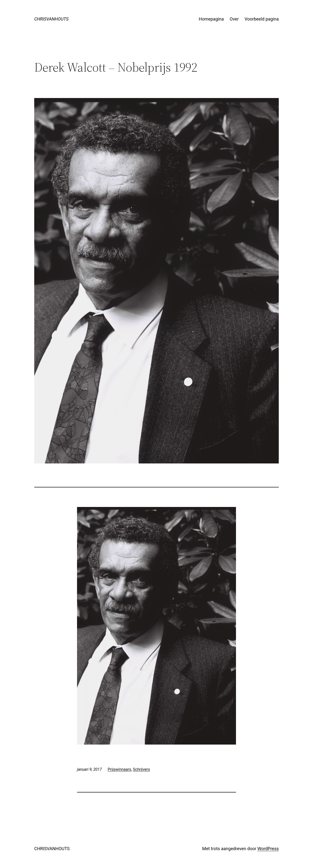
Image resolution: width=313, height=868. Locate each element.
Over (234, 19)
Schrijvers (142, 769)
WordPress (268, 849)
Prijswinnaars (119, 769)
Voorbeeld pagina (262, 19)
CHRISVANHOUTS (51, 19)
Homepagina (211, 19)
